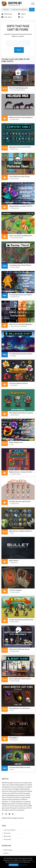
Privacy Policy (7, 840)
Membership (7, 14)
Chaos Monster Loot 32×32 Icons (20, 708)
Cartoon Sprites (15, 503)
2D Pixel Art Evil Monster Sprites (19, 649)
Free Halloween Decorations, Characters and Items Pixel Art (21, 354)
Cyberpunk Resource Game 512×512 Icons (21, 206)
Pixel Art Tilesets (15, 267)
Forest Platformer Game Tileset (19, 177)
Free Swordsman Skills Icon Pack (20, 767)
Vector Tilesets (15, 178)
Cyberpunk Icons (15, 208)
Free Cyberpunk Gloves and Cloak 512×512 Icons (21, 295)
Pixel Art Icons (14, 149)
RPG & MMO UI (14, 738)
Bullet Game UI (14, 561)
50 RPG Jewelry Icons (16, 442)
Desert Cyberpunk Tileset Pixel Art (20, 679)
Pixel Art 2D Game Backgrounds (19, 326)
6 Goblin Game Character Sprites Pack (21, 620)
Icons (12, 444)
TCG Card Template (15, 590)
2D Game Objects (15, 592)
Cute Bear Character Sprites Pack (20, 502)
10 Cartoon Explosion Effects (18, 383)
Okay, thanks (14, 865)
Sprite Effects (14, 385)
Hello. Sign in (7, 17)
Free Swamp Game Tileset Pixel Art (20, 265)
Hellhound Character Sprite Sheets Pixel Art (21, 117)
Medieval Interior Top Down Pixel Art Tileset (21, 472)
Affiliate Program (8, 850)
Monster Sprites (15, 119)
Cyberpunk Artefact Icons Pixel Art (20, 147)
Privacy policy (23, 865)
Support (22, 14)
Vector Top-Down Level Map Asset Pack (21, 236)
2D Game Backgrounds (17, 238)
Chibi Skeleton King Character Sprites (21, 413)
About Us (6, 853)
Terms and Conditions (10, 830)
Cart (21, 17)
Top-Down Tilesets (16, 474)
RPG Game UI (14, 563)
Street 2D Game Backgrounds (19, 88)
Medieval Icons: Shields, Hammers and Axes (21, 531)
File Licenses (7, 833)
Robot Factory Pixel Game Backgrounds (21, 324)
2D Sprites (13, 356)
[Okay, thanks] (34, 862)
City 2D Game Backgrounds (18, 90)
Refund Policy (7, 836)
